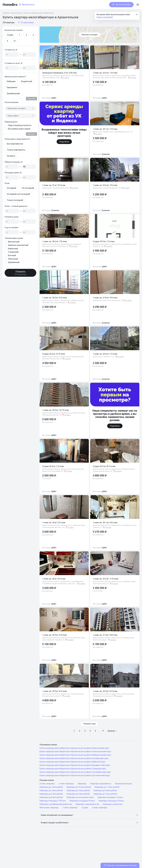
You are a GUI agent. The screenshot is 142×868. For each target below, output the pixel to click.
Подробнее (64, 142)
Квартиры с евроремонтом (87, 804)
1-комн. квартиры (70, 808)
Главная (6, 13)
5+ (15, 41)
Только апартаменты (16, 150)
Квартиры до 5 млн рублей (51, 794)
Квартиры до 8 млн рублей (51, 797)
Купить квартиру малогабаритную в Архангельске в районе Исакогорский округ (74, 748)
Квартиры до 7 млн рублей (105, 794)
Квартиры (82, 784)
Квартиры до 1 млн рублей (51, 787)
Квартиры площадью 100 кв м (53, 801)
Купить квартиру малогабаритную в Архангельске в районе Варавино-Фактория (75, 765)
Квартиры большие (123, 784)
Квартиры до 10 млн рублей (79, 787)
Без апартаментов (15, 144)
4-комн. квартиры (47, 784)
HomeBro (10, 5)
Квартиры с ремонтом (113, 804)
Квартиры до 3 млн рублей (78, 790)
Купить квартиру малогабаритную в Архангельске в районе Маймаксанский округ (75, 755)
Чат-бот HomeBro (121, 5)
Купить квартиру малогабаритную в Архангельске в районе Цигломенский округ (75, 775)
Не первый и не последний (18, 194)
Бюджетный (27, 81)
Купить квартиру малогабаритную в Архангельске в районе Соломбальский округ (75, 772)
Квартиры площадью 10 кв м (110, 797)
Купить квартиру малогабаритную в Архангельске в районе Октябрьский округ (74, 758)
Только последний (15, 200)
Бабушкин (11, 81)
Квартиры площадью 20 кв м (82, 801)
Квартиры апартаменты (101, 784)
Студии (85, 808)
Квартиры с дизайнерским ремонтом (56, 804)
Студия (10, 35)
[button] (89, 815)
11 (103, 731)
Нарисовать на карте (20, 108)
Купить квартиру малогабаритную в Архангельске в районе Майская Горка (72, 762)
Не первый (11, 188)
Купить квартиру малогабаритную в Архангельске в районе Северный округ (73, 769)
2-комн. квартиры (66, 784)
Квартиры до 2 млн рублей (51, 790)
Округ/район (20, 116)
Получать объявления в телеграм (120, 865)
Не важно (11, 156)
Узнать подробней (105, 17)
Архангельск (17, 13)
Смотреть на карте (90, 35)
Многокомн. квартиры (49, 808)
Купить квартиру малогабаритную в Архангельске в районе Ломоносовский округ (75, 751)
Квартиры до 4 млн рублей (105, 790)
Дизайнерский (13, 93)
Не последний (28, 188)
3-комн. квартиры (100, 808)
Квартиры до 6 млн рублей (78, 794)
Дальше (112, 731)
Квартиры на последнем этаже (80, 797)
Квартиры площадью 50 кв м (111, 801)
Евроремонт (12, 87)
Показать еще (90, 724)
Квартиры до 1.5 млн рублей (107, 787)
